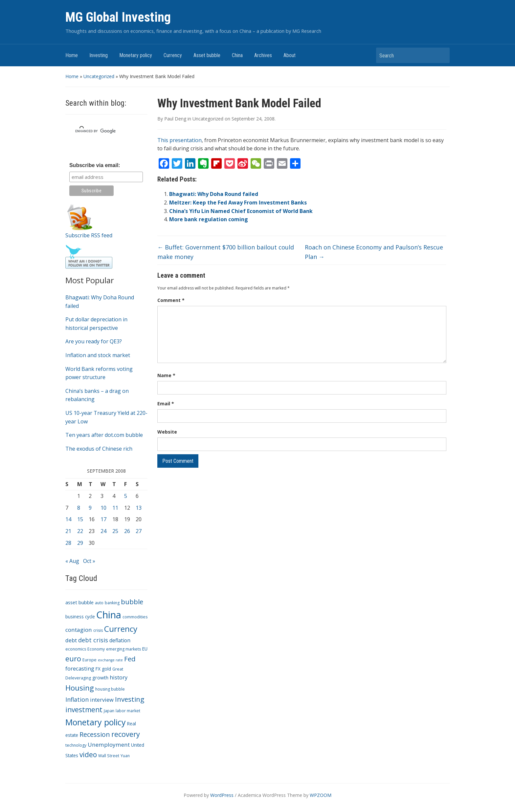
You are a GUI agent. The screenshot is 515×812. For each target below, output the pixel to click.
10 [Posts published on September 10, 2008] (103, 508)
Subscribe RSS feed (89, 235)
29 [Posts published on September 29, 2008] (80, 543)
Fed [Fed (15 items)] (130, 659)
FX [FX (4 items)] (98, 669)
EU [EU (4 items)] (145, 649)
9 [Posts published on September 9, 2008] (90, 508)
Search (441, 55)
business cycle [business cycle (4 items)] (80, 617)
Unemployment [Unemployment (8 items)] (109, 745)
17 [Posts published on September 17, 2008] (103, 519)
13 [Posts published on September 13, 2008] (139, 508)
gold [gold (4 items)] (106, 669)
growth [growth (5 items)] (100, 677)
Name (166, 375)
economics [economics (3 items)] (76, 649)
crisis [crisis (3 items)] (98, 630)
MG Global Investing (118, 17)
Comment (171, 300)
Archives (263, 55)
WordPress (222, 795)
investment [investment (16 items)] (84, 710)
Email (166, 404)
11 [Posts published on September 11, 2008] (115, 508)
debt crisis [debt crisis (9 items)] (93, 640)
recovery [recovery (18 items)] (126, 734)
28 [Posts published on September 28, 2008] (68, 543)
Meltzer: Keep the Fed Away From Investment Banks (238, 203)
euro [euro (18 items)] (73, 659)
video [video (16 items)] (88, 755)
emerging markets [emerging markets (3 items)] (123, 649)
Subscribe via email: (95, 165)
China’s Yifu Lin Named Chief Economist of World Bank (241, 211)
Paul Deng (175, 119)
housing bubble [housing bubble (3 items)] (110, 689)
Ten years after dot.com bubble (104, 435)
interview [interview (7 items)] (102, 700)
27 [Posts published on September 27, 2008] (139, 531)
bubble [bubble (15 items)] (132, 602)
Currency (173, 55)
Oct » (89, 561)
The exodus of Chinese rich (99, 449)
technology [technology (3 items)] (76, 745)
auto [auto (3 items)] (99, 603)
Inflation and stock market (98, 355)
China (237, 55)
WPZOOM (321, 795)
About (290, 55)
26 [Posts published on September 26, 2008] (127, 531)
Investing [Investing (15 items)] (130, 699)
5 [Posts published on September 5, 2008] (126, 496)
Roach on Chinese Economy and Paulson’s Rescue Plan (374, 252)
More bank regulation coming (209, 219)
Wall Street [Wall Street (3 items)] (109, 756)
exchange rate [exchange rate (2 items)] (110, 660)
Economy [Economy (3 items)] (96, 649)
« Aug (72, 561)
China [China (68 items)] (109, 615)
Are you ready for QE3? (94, 341)
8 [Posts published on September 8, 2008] (79, 508)
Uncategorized (99, 76)
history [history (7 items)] (119, 677)
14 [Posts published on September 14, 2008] (68, 519)
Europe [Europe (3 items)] (90, 660)
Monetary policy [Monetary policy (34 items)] (96, 722)
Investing (99, 55)
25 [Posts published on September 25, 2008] (115, 531)
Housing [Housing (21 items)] (80, 688)
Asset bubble (207, 55)
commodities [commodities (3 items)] (135, 617)
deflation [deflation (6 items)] (120, 640)
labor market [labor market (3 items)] (128, 711)
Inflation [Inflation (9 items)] (77, 699)
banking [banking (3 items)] (112, 603)
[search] (99, 131)
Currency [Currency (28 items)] (121, 629)
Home (72, 55)
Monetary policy (136, 55)
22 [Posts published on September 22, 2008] (80, 531)
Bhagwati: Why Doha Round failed (214, 194)
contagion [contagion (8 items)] (79, 630)
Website (167, 432)
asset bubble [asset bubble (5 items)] (79, 602)
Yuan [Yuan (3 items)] (125, 756)
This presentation (179, 140)
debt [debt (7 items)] (71, 640)
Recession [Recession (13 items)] (95, 734)
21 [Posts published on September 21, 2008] (68, 531)
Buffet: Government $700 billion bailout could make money (226, 252)
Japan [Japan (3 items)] (109, 711)
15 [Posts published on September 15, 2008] (80, 519)
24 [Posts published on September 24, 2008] (103, 531)
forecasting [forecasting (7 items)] (80, 668)
